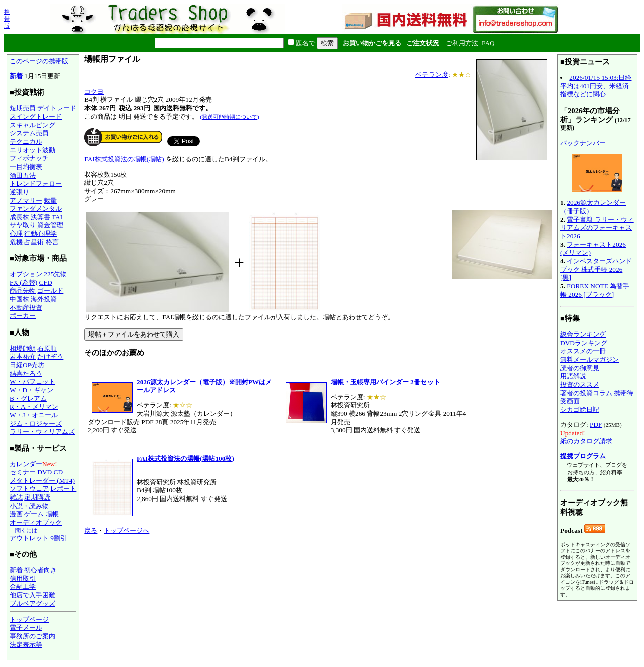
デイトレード (57, 108)
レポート (63, 489)
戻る (91, 530)
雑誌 (16, 497)
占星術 (34, 242)
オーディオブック (36, 522)
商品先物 (23, 291)
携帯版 (7, 19)
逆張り (19, 192)
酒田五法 (23, 175)
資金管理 (50, 225)
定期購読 (37, 497)
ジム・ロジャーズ (36, 424)
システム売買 (29, 133)
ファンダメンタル (36, 208)
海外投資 (44, 299)
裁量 (50, 200)
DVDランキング (584, 343)
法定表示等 (26, 645)
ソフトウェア (29, 489)
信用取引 (23, 578)
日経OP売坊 (27, 365)
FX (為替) (23, 283)
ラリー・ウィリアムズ (42, 432)
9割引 (58, 538)
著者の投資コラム (586, 393)
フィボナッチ (29, 158)
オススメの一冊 (583, 351)
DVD (44, 472)
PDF (596, 425)
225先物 (55, 274)
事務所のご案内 (32, 636)
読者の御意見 (580, 368)
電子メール (26, 628)
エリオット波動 (32, 150)
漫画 (16, 514)
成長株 (19, 217)
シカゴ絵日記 (580, 409)
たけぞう (50, 356)
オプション (26, 274)
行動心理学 (40, 233)
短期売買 (23, 108)
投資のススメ (580, 384)
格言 (52, 242)
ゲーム (34, 514)
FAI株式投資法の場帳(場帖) (124, 159)
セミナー (23, 472)
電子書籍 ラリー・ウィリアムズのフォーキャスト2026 (597, 228)
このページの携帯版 (39, 61)
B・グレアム (28, 398)
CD (58, 472)
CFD (46, 283)
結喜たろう (26, 373)
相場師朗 (23, 348)
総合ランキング (583, 334)
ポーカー (23, 316)
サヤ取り (23, 225)
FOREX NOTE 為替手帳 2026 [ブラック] (595, 290)
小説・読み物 (29, 506)
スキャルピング (32, 125)
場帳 (52, 514)
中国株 (19, 299)
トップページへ (127, 530)
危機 (16, 242)
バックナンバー (583, 143)
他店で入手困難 (32, 595)
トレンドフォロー (36, 183)
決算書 (40, 217)
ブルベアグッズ (32, 604)
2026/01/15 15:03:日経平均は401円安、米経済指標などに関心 (596, 86)
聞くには (26, 530)
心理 (16, 233)
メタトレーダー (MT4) (42, 481)
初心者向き (40, 570)
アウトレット (29, 538)
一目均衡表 (26, 167)
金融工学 (23, 587)
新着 (16, 76)
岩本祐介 (23, 356)
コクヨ (94, 92)
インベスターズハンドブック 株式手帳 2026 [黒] (596, 269)
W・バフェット (32, 381)
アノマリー (26, 200)
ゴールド (50, 291)
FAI (57, 217)
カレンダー (26, 464)
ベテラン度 (432, 74)
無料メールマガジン (590, 359)
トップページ (29, 620)
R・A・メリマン (34, 406)
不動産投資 (26, 308)
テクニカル (26, 142)
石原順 (47, 348)
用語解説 (573, 376)
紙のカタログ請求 (586, 441)
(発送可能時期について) (229, 117)
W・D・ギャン (31, 390)
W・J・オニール (34, 415)
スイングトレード (36, 117)
